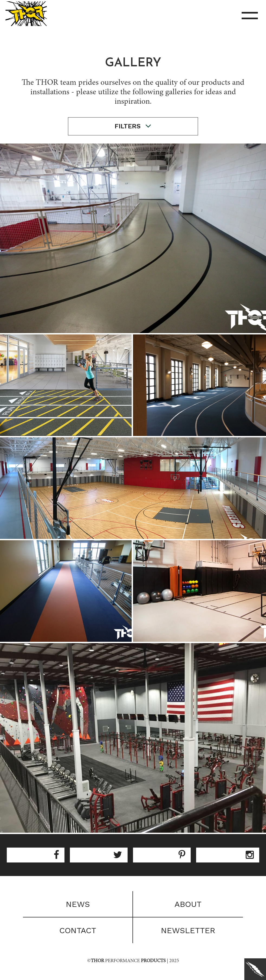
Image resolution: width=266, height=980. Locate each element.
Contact (78, 930)
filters (133, 126)
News (78, 904)
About (188, 904)
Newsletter (188, 930)
